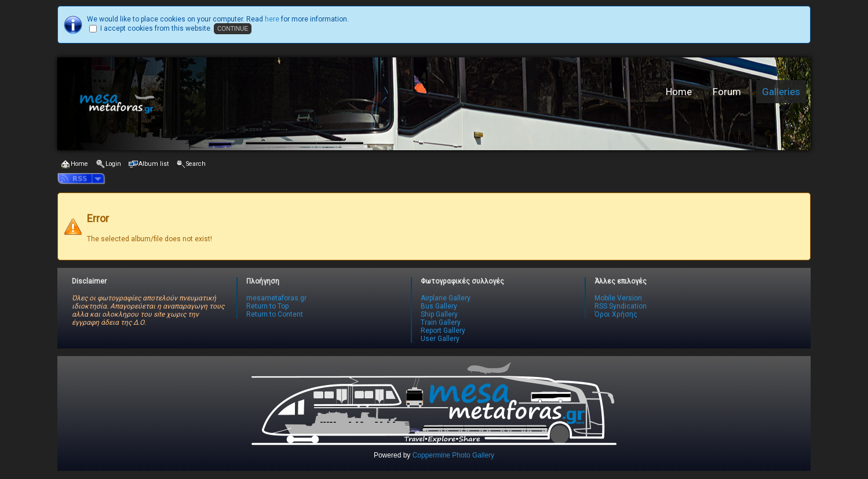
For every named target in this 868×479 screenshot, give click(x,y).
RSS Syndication (621, 306)
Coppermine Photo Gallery (453, 455)
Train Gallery (441, 322)
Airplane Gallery (446, 298)
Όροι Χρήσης (616, 314)
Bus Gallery (439, 306)
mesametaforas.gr (276, 298)
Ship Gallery (439, 314)
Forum (727, 92)
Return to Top (267, 306)
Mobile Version (618, 298)
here (272, 19)
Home (679, 92)
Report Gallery (443, 331)
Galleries (781, 92)
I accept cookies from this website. (156, 28)
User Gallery (440, 339)
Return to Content (275, 314)
